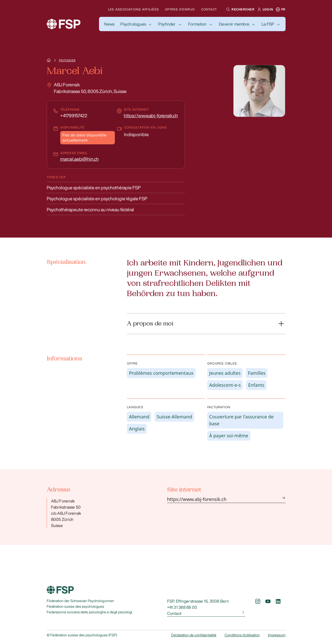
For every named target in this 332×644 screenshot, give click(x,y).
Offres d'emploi (180, 9)
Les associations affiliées (133, 9)
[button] (239, 9)
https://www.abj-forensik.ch (151, 115)
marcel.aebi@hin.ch (79, 159)
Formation (197, 24)
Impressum (277, 635)
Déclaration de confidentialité (194, 635)
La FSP (268, 24)
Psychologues (133, 24)
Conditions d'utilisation (242, 635)
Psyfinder (167, 24)
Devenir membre (234, 24)
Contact (209, 9)
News (109, 24)
